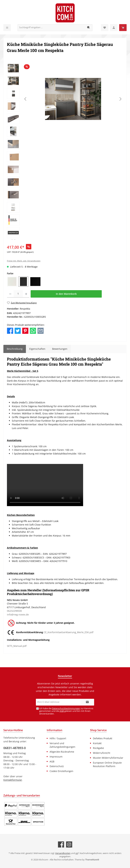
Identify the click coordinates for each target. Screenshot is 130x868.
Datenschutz (57, 766)
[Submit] (87, 702)
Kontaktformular (13, 780)
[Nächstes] (120, 99)
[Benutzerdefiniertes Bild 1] (24, 814)
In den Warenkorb (66, 294)
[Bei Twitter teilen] (18, 331)
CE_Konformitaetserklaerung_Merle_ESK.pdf (69, 632)
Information (55, 730)
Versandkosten (63, 853)
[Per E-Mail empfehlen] (41, 331)
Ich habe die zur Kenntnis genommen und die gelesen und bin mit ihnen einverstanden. (66, 711)
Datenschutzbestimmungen (66, 708)
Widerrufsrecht (102, 753)
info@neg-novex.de (18, 615)
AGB (62, 711)
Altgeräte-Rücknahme (62, 752)
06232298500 (14, 611)
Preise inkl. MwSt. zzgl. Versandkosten (24, 261)
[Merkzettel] (105, 28)
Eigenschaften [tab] (37, 349)
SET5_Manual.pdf (17, 646)
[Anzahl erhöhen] (26, 294)
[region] (65, 151)
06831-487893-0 (15, 748)
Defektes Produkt (103, 738)
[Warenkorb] (123, 28)
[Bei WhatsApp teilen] (33, 331)
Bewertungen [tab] (60, 349)
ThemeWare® (92, 860)
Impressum (56, 757)
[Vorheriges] (26, 99)
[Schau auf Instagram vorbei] (69, 844)
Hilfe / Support (58, 738)
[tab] (15, 349)
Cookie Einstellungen (61, 771)
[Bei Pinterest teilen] (25, 331)
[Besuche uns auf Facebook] (61, 844)
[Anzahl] (18, 294)
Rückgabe (98, 748)
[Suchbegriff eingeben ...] (51, 28)
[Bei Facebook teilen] (10, 331)
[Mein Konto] (114, 28)
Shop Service (98, 730)
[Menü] (7, 28)
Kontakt (97, 743)
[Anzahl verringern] (10, 294)
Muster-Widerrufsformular (108, 758)
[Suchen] (89, 28)
